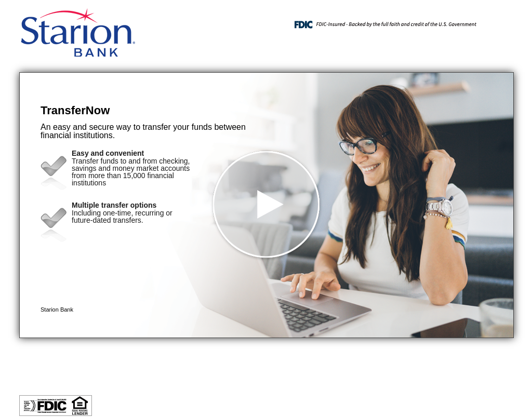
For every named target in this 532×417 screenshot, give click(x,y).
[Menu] (497, 21)
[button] (267, 205)
